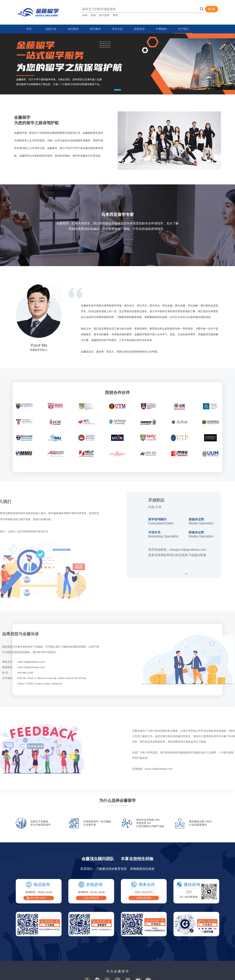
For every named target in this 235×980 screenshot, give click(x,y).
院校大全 (51, 29)
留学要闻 (95, 29)
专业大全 (117, 29)
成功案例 (73, 29)
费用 (115, 15)
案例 (93, 15)
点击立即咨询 (91, 898)
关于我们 (183, 29)
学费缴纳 (161, 29)
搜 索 (212, 9)
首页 (29, 29)
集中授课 (104, 15)
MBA (85, 15)
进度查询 (139, 29)
